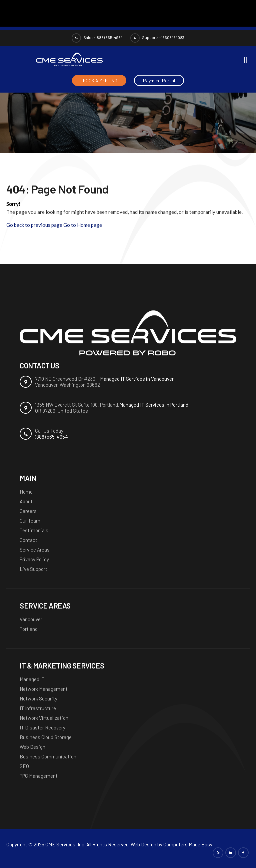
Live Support (33, 569)
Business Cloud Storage (46, 737)
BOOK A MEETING (100, 80)
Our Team (30, 521)
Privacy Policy (34, 559)
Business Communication (48, 756)
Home (26, 492)
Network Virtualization (44, 718)
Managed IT (32, 679)
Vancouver (31, 619)
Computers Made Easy (188, 844)
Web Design (32, 747)
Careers (28, 511)
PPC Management (39, 776)
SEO (24, 766)
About (26, 501)
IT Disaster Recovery (42, 727)
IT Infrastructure (38, 708)
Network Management (44, 689)
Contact (28, 540)
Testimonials (34, 530)
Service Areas (35, 550)
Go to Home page (83, 225)
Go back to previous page (34, 225)
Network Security (38, 698)
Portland (29, 629)
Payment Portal (159, 80)
